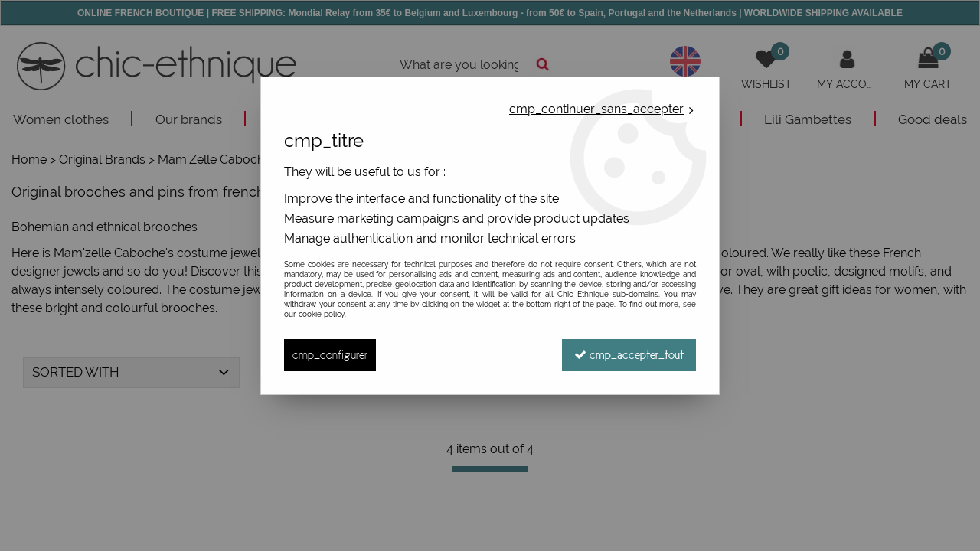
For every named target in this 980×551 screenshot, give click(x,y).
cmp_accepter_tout (629, 355)
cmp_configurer (330, 355)
